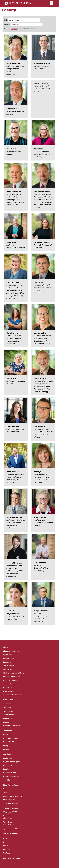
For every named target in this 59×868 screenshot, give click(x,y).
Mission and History (10, 658)
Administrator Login (12, 858)
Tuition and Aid (9, 711)
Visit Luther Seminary (11, 833)
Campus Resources (11, 680)
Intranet (6, 749)
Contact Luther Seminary (13, 695)
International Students (12, 726)
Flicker (6, 846)
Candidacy (7, 780)
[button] (51, 3)
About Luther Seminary (12, 651)
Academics (8, 758)
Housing (6, 722)
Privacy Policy (8, 688)
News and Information (12, 677)
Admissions (8, 704)
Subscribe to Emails (11, 803)
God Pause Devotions (11, 738)
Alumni (6, 793)
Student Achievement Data (14, 673)
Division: (7, 25)
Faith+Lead (7, 735)
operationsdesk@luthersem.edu (15, 829)
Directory (15, 29)
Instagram (7, 849)
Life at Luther (8, 718)
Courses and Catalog (11, 776)
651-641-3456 (8, 818)
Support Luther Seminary (13, 796)
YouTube (7, 853)
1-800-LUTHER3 (9, 824)
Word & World (8, 742)
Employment (8, 691)
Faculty (6, 769)
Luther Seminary (25, 3)
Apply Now (7, 708)
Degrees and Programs (12, 762)
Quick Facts (8, 655)
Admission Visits (9, 715)
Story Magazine (9, 800)
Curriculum (8, 765)
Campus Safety (9, 684)
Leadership (7, 662)
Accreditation (8, 669)
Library (6, 746)
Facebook (7, 838)
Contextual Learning (11, 773)
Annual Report (9, 666)
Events (6, 789)
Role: (6, 20)
